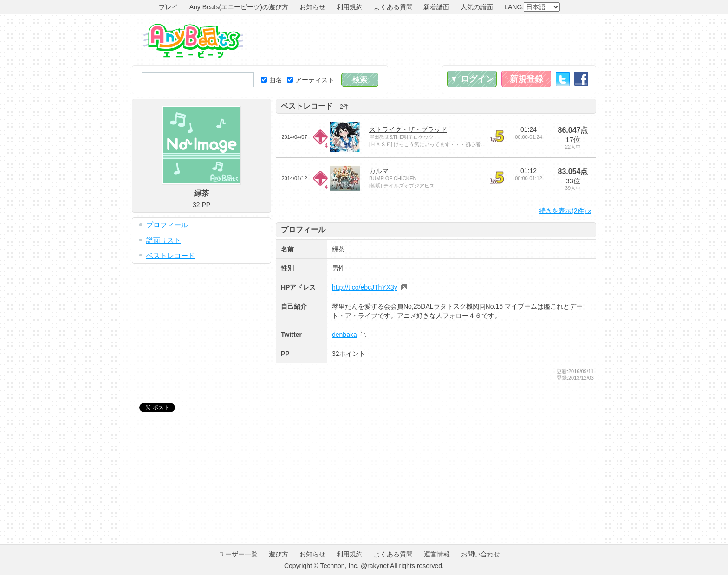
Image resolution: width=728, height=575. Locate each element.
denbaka (344, 335)
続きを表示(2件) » (565, 211)
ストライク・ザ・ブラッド (408, 129)
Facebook (581, 79)
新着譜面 (436, 7)
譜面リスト (164, 240)
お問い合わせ (481, 554)
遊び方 (279, 554)
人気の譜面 (477, 7)
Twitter (563, 79)
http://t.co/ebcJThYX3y (365, 287)
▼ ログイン (472, 79)
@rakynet (375, 566)
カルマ (379, 171)
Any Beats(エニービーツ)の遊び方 (239, 7)
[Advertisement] (427, 40)
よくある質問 (393, 7)
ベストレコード (171, 255)
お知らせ (312, 7)
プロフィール (167, 225)
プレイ (169, 7)
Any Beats (193, 41)
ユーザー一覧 (238, 554)
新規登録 (526, 79)
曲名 (272, 80)
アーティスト (311, 80)
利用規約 (350, 7)
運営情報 (437, 554)
